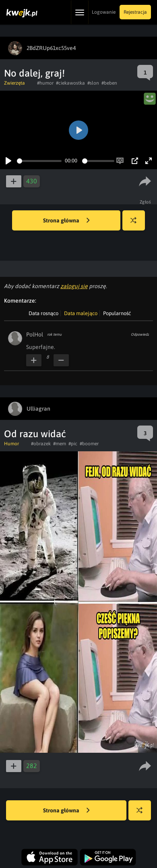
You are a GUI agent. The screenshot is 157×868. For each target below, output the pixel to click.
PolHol (35, 334)
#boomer (89, 444)
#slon (93, 83)
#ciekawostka (70, 83)
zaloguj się (74, 286)
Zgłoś (146, 202)
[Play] (8, 161)
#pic (73, 444)
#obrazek (41, 444)
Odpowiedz (140, 334)
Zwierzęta (14, 83)
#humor (45, 83)
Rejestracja (135, 12)
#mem (60, 444)
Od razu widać (35, 434)
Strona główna (66, 221)
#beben (109, 83)
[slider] (39, 161)
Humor (11, 444)
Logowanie (104, 12)
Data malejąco (81, 313)
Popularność (117, 313)
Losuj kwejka (137, 224)
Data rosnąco (43, 313)
